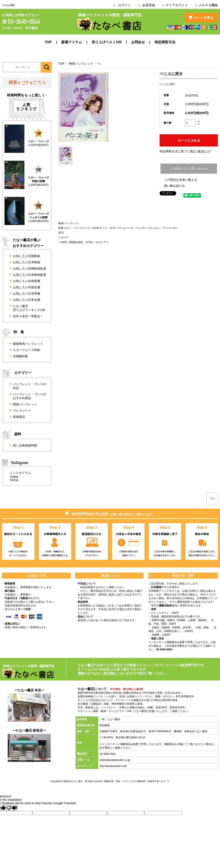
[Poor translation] (12, 808)
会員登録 (149, 5)
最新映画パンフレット (28, 344)
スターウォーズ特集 (27, 350)
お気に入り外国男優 (27, 281)
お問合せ (138, 42)
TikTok (14, 480)
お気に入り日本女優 (27, 300)
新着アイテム (72, 42)
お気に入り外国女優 (27, 287)
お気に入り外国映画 (27, 256)
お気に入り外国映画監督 (30, 269)
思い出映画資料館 (25, 445)
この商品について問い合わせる (189, 169)
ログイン (124, 5)
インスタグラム (20, 473)
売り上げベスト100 (107, 42)
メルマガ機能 (208, 5)
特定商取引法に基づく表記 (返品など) (185, 151)
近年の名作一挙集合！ (28, 316)
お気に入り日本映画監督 (30, 275)
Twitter (14, 477)
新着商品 (19, 417)
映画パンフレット (81, 64)
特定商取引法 (165, 42)
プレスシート (22, 411)
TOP (48, 42)
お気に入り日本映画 (27, 262)
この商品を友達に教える (181, 180)
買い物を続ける (174, 186)
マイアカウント (177, 5)
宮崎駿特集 (20, 356)
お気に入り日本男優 (27, 293)
